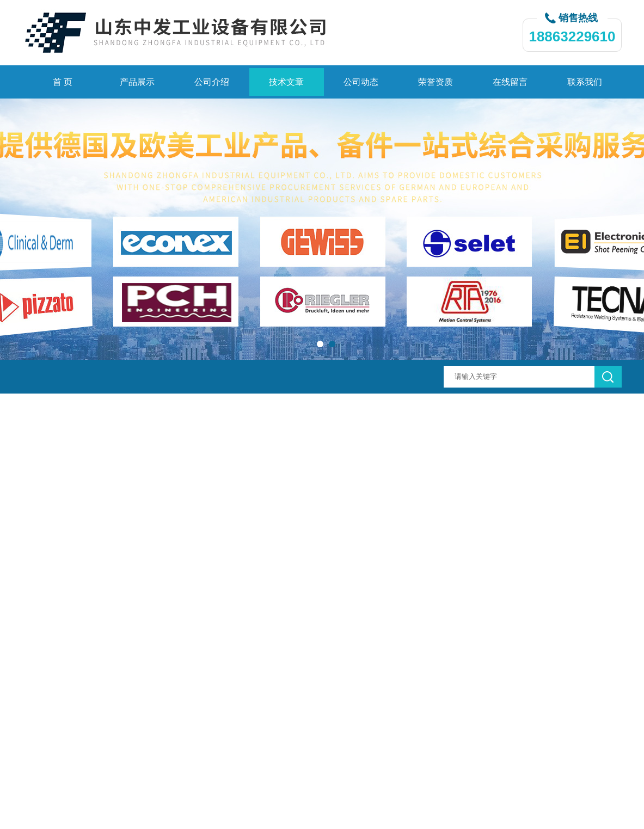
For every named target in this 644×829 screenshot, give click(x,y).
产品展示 (137, 82)
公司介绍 (212, 82)
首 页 (63, 82)
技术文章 (286, 82)
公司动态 (361, 82)
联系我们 (585, 82)
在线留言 (510, 82)
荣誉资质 (436, 82)
